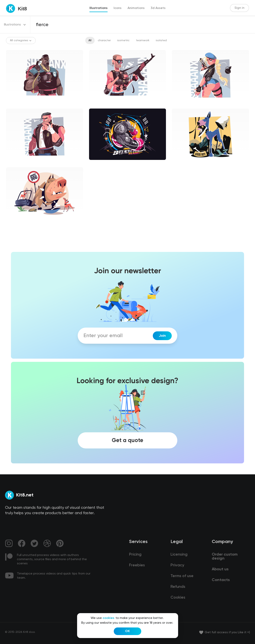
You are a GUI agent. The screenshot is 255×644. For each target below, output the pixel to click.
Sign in (239, 8)
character (104, 40)
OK (127, 631)
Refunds (178, 587)
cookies (108, 618)
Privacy (177, 565)
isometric (123, 40)
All (90, 40)
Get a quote (127, 440)
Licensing (179, 555)
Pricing (135, 555)
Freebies (137, 565)
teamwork (143, 40)
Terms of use (182, 576)
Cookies (178, 598)
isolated (161, 40)
